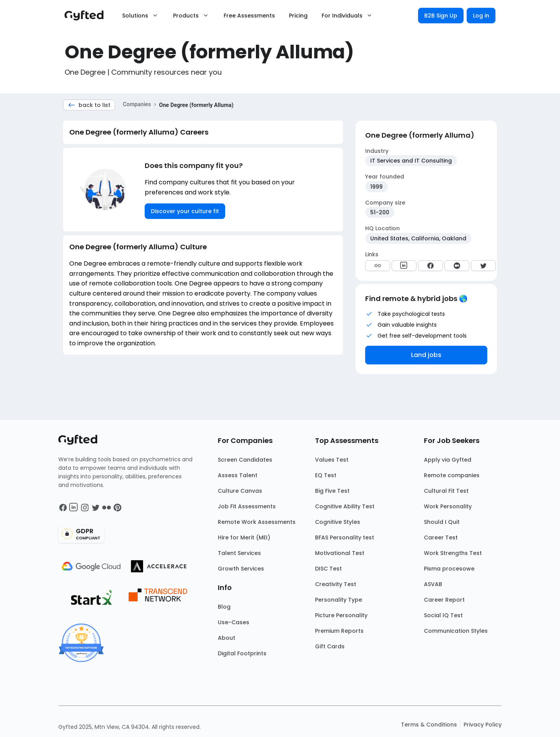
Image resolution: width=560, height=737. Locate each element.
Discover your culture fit (185, 211)
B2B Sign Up (441, 16)
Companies (137, 104)
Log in (481, 16)
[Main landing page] (88, 16)
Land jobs (426, 355)
